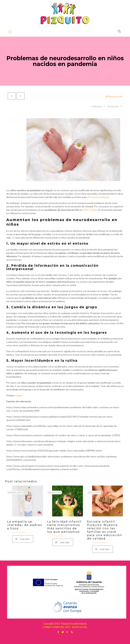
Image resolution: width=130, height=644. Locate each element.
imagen (19, 395)
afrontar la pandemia (98, 197)
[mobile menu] (10, 32)
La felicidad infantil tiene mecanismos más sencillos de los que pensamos (64, 527)
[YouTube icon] (67, 632)
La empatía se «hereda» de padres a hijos (25, 525)
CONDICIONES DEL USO (56, 627)
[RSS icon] (72, 632)
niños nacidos (90, 210)
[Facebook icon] (58, 632)
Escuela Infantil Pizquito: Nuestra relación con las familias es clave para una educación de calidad (105, 530)
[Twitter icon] (63, 632)
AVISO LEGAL (80, 627)
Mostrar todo (114, 96)
